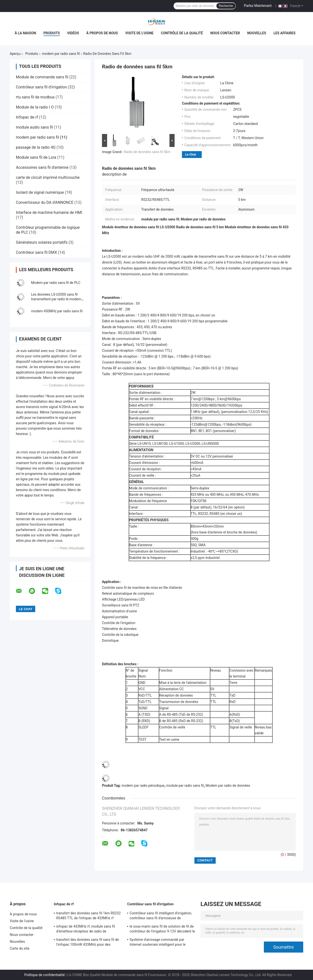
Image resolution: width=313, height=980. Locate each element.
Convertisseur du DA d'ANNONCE (45, 202)
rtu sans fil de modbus (35, 97)
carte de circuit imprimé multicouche (48, 177)
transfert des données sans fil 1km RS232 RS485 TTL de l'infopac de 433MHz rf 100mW (88, 916)
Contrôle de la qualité (182, 33)
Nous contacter (225, 33)
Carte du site (20, 948)
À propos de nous (102, 33)
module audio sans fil (34, 127)
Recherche (226, 6)
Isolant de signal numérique (40, 192)
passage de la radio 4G (36, 147)
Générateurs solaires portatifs (42, 242)
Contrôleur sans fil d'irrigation (41, 87)
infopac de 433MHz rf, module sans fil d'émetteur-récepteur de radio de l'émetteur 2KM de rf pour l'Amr (86, 930)
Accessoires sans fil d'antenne (42, 167)
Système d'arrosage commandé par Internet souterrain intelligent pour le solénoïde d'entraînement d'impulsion (158, 943)
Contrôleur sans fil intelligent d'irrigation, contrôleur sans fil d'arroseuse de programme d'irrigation (161, 916)
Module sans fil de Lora (36, 157)
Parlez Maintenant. (258, 6)
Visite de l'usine (139, 33)
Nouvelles (257, 33)
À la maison (25, 33)
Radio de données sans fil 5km (147, 152)
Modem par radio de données (228, 786)
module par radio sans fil (185, 786)
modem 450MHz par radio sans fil (57, 311)
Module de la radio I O (35, 107)
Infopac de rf (27, 117)
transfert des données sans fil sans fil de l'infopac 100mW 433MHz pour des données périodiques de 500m (88, 943)
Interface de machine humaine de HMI (49, 212)
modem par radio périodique (143, 786)
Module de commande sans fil (42, 77)
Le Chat (190, 154)
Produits (52, 33)
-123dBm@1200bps (206, 424)
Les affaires (284, 33)
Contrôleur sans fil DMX (36, 252)
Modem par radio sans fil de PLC (56, 283)
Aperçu (15, 54)
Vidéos (73, 33)
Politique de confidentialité (45, 975)
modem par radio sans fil (61, 54)
